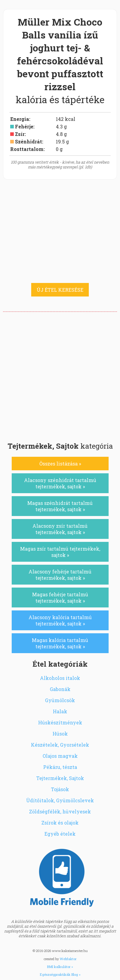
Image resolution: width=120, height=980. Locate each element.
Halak (60, 711)
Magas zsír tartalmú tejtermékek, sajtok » (60, 552)
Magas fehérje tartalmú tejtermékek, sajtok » (60, 598)
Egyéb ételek (60, 834)
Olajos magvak (60, 756)
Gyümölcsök (60, 700)
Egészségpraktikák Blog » (60, 974)
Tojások (60, 789)
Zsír (20, 134)
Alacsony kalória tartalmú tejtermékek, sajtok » (60, 620)
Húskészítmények (60, 722)
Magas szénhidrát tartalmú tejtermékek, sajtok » (60, 506)
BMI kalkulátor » (60, 967)
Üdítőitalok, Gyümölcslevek (60, 800)
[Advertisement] (60, 375)
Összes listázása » (60, 464)
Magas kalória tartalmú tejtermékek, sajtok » (60, 643)
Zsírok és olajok (60, 823)
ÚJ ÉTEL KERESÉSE (60, 290)
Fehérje (24, 126)
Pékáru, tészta (60, 767)
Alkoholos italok (60, 678)
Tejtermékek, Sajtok (60, 778)
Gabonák (60, 689)
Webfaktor (68, 959)
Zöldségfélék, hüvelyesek (60, 811)
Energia (20, 119)
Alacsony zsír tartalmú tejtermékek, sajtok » (60, 529)
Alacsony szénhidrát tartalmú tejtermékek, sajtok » (60, 483)
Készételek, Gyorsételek (60, 745)
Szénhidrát (28, 141)
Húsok (60, 734)
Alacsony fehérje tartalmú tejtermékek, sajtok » (60, 575)
